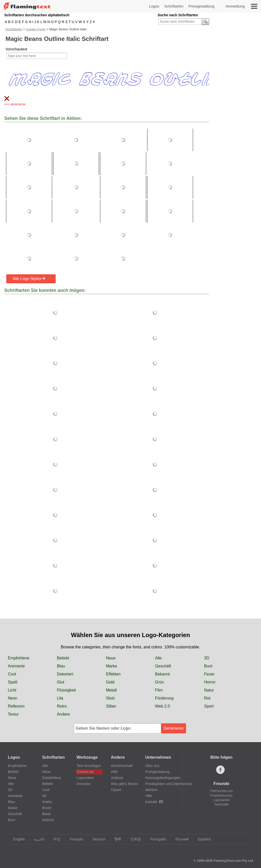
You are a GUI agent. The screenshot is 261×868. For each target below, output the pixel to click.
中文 (55, 839)
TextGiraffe (221, 805)
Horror (210, 682)
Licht (12, 690)
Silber (111, 706)
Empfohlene (18, 658)
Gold (110, 682)
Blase (47, 814)
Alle (158, 658)
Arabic (47, 802)
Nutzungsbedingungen (163, 778)
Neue (111, 658)
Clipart (116, 790)
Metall (111, 690)
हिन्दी (115, 839)
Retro (62, 706)
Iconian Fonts (36, 29)
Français (74, 839)
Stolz (111, 698)
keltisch (48, 820)
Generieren (173, 728)
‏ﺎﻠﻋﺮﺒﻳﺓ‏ (37, 839)
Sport (209, 706)
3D (207, 658)
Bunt (208, 666)
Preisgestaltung (201, 6)
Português (156, 839)
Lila (60, 698)
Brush (47, 808)
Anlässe (117, 778)
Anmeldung (235, 6)
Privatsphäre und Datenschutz (169, 784)
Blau (61, 666)
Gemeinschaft (122, 766)
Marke (112, 666)
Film (159, 690)
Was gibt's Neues (124, 784)
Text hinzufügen (89, 766)
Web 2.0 (162, 706)
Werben (151, 790)
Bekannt (162, 674)
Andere (63, 714)
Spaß (13, 682)
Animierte (16, 666)
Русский (180, 839)
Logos (154, 6)
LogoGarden (222, 800)
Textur (13, 714)
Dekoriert (65, 674)
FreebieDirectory (222, 796)
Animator (83, 784)
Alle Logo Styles (29, 279)
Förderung (164, 698)
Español (202, 839)
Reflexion (16, 706)
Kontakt (154, 802)
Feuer (209, 674)
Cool (12, 674)
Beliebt (63, 658)
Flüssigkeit (66, 690)
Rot (207, 698)
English (17, 839)
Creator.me (85, 772)
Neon (13, 698)
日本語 (133, 839)
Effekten (113, 674)
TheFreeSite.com (221, 791)
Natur (209, 690)
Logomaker (85, 778)
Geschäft (163, 666)
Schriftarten (174, 6)
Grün (159, 682)
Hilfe (114, 772)
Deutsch (97, 839)
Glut (61, 682)
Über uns (152, 766)
